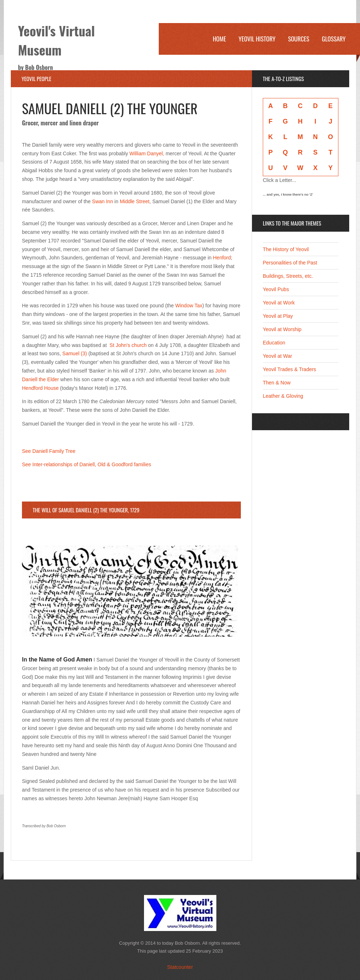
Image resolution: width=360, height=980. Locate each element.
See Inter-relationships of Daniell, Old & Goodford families (87, 464)
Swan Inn (103, 201)
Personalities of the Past (290, 263)
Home (219, 39)
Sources (299, 39)
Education (274, 343)
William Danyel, (147, 153)
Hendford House (40, 388)
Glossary (334, 39)
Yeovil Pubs (276, 289)
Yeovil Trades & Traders (289, 369)
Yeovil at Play (278, 316)
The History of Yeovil (286, 249)
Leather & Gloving (283, 396)
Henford (222, 258)
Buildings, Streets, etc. (288, 276)
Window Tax (189, 306)
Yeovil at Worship (282, 329)
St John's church (128, 345)
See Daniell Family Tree (49, 451)
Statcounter (180, 967)
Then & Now (277, 383)
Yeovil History (257, 39)
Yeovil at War (277, 356)
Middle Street (135, 201)
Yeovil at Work (279, 303)
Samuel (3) (75, 353)
